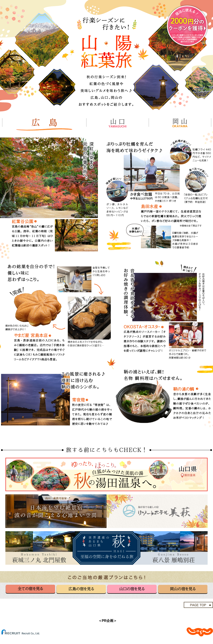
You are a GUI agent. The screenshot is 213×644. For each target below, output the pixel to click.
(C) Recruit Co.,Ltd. (24, 632)
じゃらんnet (200, 632)
